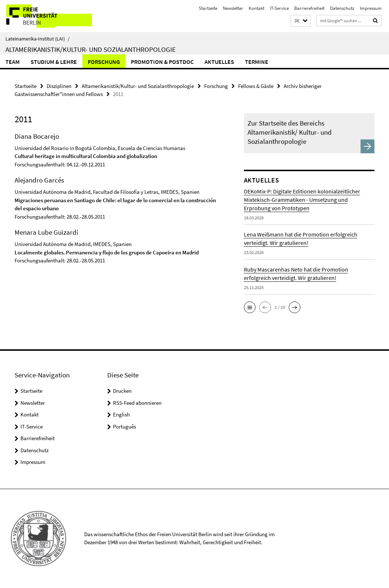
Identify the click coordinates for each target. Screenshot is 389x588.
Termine (257, 62)
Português (125, 426)
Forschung (104, 62)
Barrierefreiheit (309, 8)
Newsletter (233, 8)
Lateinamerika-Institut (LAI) (38, 39)
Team (13, 62)
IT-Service (279, 8)
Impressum (371, 8)
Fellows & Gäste (256, 86)
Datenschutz (342, 8)
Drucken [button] (122, 391)
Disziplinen (59, 86)
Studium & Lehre (54, 62)
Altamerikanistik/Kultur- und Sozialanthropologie (91, 49)
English (121, 414)
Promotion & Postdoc (162, 62)
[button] (301, 21)
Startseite (208, 8)
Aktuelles (219, 62)
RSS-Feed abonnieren (137, 403)
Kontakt (256, 8)
